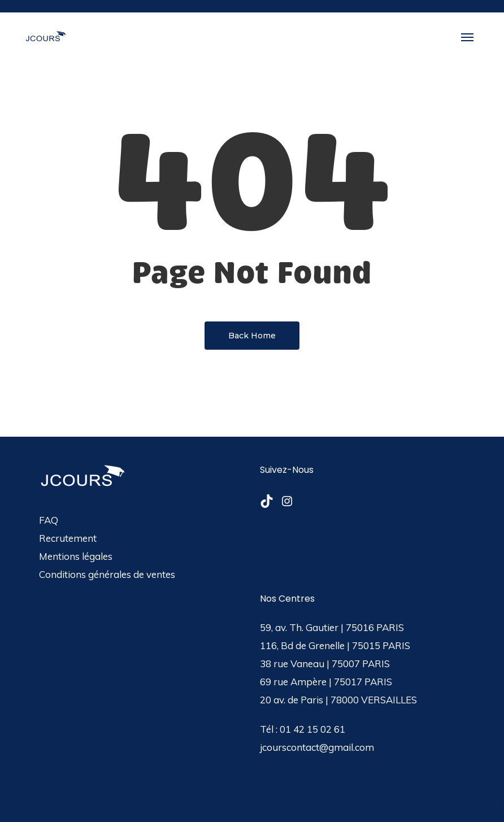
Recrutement (68, 538)
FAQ (49, 520)
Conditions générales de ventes (107, 574)
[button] (467, 37)
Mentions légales (76, 556)
